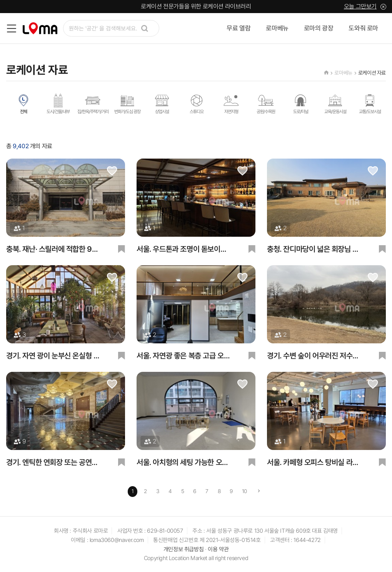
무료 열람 (239, 28)
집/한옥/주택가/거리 (93, 104)
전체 (23, 104)
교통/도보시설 (370, 104)
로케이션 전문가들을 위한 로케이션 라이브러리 (196, 6)
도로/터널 (300, 104)
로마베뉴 (277, 28)
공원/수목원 (266, 104)
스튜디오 (197, 104)
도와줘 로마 (363, 28)
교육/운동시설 (335, 104)
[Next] (259, 492)
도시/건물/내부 (58, 104)
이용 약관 (218, 549)
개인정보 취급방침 (183, 549)
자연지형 (231, 104)
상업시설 (162, 104)
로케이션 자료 (372, 73)
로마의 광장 (319, 28)
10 (244, 491)
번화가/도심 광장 (127, 104)
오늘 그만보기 (360, 6)
